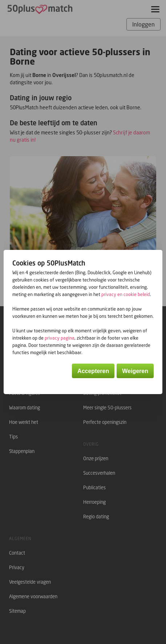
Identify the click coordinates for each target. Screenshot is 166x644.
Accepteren (93, 371)
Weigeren (135, 371)
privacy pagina (60, 338)
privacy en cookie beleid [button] (126, 294)
